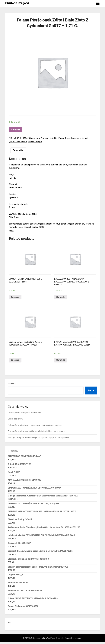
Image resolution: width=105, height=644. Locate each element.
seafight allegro (37, 141)
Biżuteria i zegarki (17, 3)
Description (19, 150)
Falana (63, 138)
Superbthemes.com (74, 640)
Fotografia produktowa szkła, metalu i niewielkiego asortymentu (37, 433)
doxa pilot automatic (82, 138)
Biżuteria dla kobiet (50, 138)
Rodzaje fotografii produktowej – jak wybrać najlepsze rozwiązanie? (38, 439)
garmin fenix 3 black (19, 141)
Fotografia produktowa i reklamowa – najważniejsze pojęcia (35, 427)
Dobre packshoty (16, 421)
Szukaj (12, 385)
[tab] (19, 150)
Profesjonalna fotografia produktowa (25, 415)
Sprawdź (16, 130)
